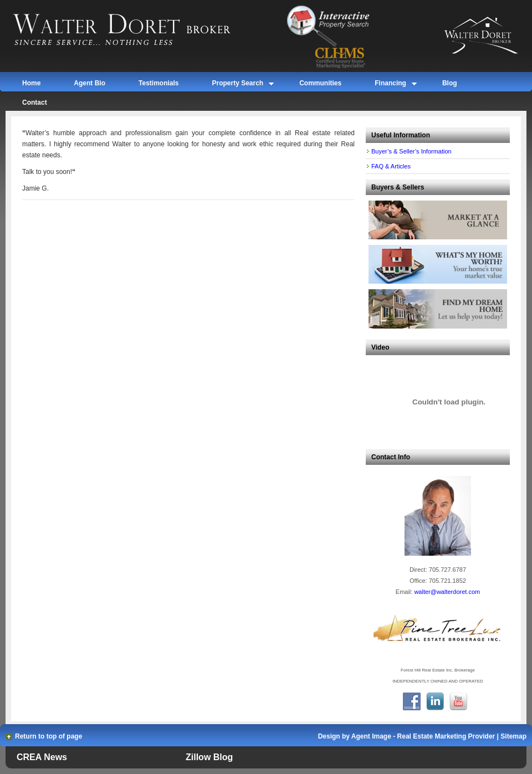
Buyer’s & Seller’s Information (411, 151)
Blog (450, 83)
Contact (35, 102)
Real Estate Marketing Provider (446, 736)
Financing (390, 85)
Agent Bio (89, 83)
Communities (320, 83)
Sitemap (513, 736)
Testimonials (158, 83)
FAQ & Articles (391, 166)
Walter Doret (134, 30)
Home (31, 83)
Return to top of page (48, 736)
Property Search (237, 85)
